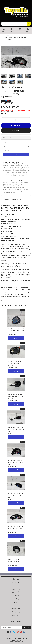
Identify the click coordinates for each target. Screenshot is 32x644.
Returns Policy (16, 616)
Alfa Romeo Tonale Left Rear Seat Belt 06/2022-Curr (16, 462)
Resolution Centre (16, 590)
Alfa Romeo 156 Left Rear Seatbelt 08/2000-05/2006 (16, 364)
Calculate (16, 154)
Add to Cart (16, 125)
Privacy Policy (16, 612)
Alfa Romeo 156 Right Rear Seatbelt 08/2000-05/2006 (15, 396)
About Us (16, 595)
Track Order (16, 586)
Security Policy (16, 619)
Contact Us (16, 603)
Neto (22, 642)
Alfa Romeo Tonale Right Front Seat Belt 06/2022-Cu (16, 495)
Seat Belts (11, 36)
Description (6, 199)
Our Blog (16, 599)
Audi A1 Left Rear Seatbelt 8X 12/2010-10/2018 (14, 561)
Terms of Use (16, 608)
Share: (6, 101)
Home (4, 36)
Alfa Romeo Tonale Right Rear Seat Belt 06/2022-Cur (16, 528)
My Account (16, 582)
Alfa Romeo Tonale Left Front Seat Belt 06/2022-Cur (16, 429)
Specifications (17, 199)
